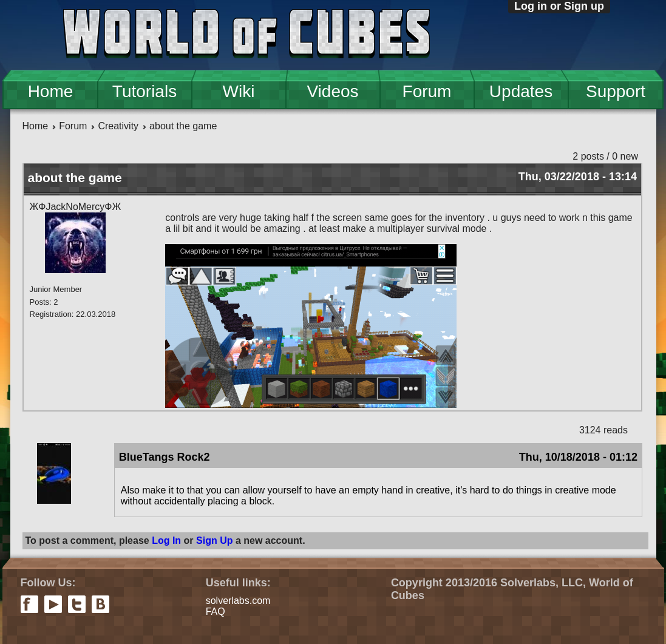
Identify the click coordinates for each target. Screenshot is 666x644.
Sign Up (214, 541)
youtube (53, 604)
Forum (427, 91)
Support (616, 91)
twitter (77, 604)
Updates (521, 91)
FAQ (216, 612)
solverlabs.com (238, 601)
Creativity (118, 126)
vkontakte (100, 604)
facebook (29, 604)
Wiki (239, 91)
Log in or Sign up (559, 6)
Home (51, 91)
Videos (332, 91)
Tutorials (144, 91)
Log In (166, 541)
